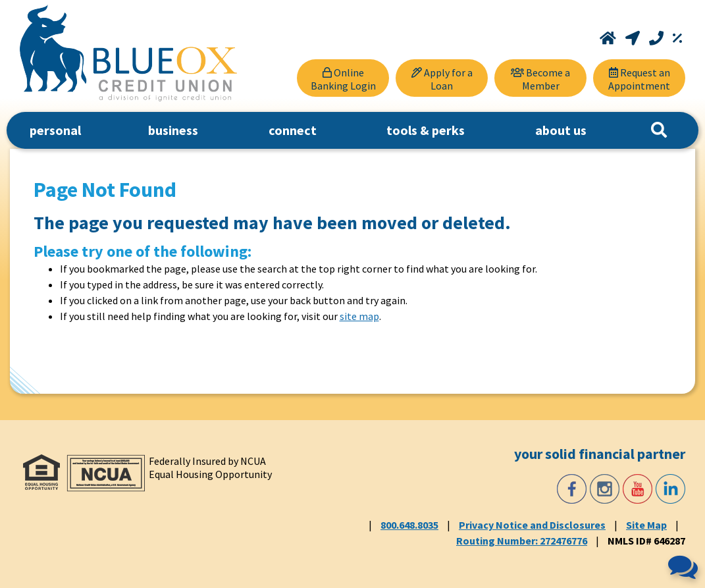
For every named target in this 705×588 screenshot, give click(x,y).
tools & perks (426, 130)
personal (55, 130)
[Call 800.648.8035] (658, 38)
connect (293, 130)
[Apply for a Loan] (442, 78)
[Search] (659, 130)
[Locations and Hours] (634, 38)
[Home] (609, 38)
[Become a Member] (540, 78)
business (173, 130)
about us (561, 130)
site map (359, 316)
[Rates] (677, 38)
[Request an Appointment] (639, 78)
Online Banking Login (343, 79)
